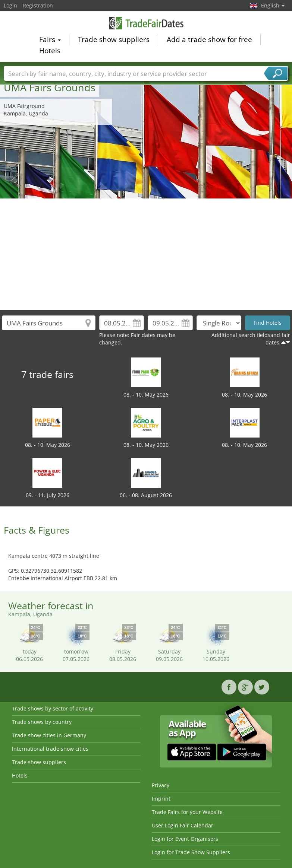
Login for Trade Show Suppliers (191, 852)
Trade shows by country (42, 722)
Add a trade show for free (209, 41)
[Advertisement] (146, 254)
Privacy (161, 785)
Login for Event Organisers (185, 839)
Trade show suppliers (114, 41)
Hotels (50, 52)
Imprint (161, 799)
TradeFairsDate (146, 24)
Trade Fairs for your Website (187, 812)
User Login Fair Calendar (183, 825)
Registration (38, 5)
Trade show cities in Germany (49, 735)
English (273, 5)
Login (10, 5)
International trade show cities (50, 749)
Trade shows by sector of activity (53, 708)
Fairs (50, 41)
